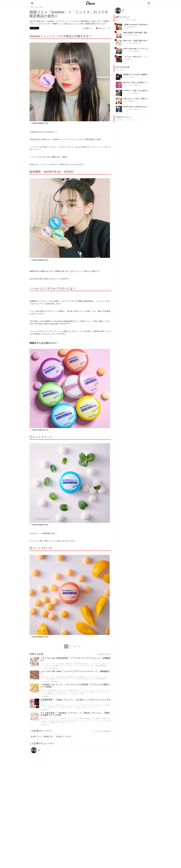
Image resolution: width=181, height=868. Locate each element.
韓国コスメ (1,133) (64, 737)
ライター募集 (127, 838)
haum (125, 27)
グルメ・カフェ (106, 841)
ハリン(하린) (45, 668)
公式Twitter (126, 844)
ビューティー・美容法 (108, 838)
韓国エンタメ (105, 821)
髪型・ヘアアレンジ (108, 835)
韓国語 (103, 851)
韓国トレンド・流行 (108, 848)
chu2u (125, 77)
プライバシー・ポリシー (131, 828)
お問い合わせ (127, 831)
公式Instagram (127, 841)
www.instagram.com (40, 123)
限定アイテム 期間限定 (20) (42, 737)
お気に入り (101, 28)
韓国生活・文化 (106, 854)
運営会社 (125, 821)
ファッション (105, 828)
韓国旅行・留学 (106, 825)
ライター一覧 (127, 835)
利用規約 (125, 825)
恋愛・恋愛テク (106, 844)
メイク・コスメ (106, 831)
